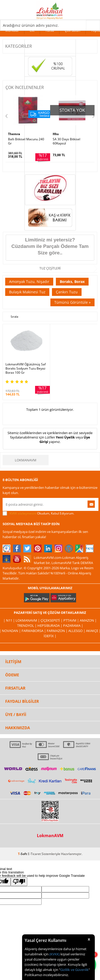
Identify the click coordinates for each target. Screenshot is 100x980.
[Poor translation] (19, 882)
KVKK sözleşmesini (23, 513)
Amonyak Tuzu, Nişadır (29, 282)
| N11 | (9, 620)
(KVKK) (55, 954)
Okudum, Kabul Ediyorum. (38, 513)
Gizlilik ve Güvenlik (74, 970)
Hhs (56, 134)
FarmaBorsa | (34, 631)
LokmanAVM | (28, 620)
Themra (14, 134)
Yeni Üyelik (65, 437)
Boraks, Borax (72, 282)
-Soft (23, 854)
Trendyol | (27, 625)
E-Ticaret (34, 854)
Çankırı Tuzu (67, 292)
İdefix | (50, 636)
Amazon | (88, 620)
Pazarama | (73, 625)
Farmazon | (58, 631)
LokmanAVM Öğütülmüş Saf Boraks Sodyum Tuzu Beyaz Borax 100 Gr (26, 369)
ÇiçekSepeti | (52, 620)
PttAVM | (72, 620)
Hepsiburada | (50, 625)
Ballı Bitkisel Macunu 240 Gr (26, 141)
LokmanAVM (26, 460)
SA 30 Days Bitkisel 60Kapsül (66, 141)
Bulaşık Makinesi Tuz (27, 292)
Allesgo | (77, 631)
